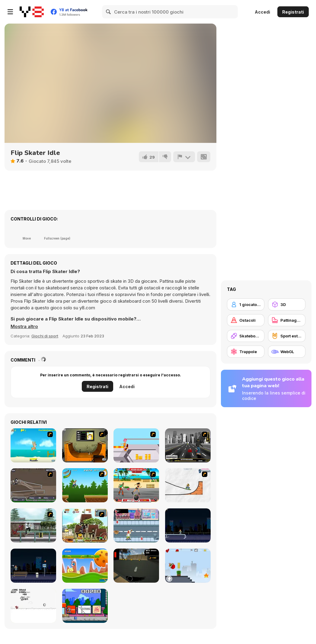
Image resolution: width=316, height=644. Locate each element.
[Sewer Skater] (33, 485)
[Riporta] (184, 157)
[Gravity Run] (85, 566)
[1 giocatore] (246, 304)
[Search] (109, 12)
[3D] (287, 304)
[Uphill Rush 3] (85, 525)
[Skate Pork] (33, 606)
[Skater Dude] (136, 525)
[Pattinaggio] (287, 320)
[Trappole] (246, 352)
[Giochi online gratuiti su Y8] (32, 12)
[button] (24, 327)
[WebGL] (287, 352)
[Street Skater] (33, 566)
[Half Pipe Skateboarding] (85, 445)
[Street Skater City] (188, 525)
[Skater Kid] (188, 566)
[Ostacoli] (246, 320)
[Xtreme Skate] (136, 445)
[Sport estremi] (287, 336)
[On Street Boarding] (188, 445)
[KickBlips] (85, 606)
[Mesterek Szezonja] (85, 485)
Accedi (262, 12)
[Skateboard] (246, 336)
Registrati (293, 12)
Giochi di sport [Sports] (45, 336)
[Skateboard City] (33, 525)
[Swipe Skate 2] (136, 566)
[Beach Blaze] (136, 485)
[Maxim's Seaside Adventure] (33, 445)
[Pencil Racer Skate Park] (188, 485)
